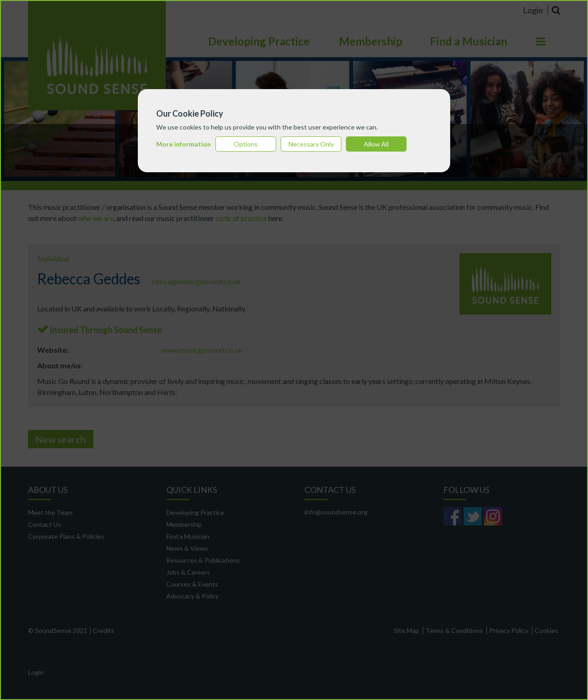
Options (246, 144)
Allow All (376, 144)
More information (184, 144)
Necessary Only (311, 144)
